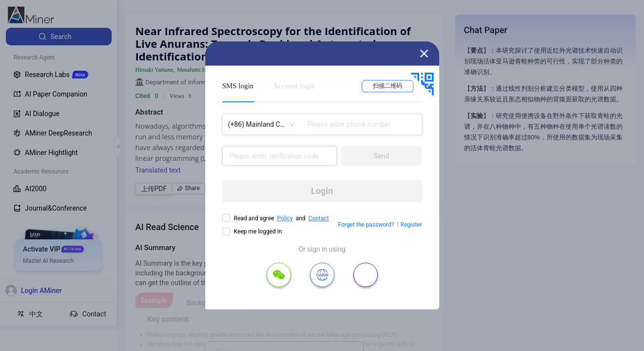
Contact (318, 218)
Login (322, 191)
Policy (285, 218)
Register (411, 225)
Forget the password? (366, 225)
